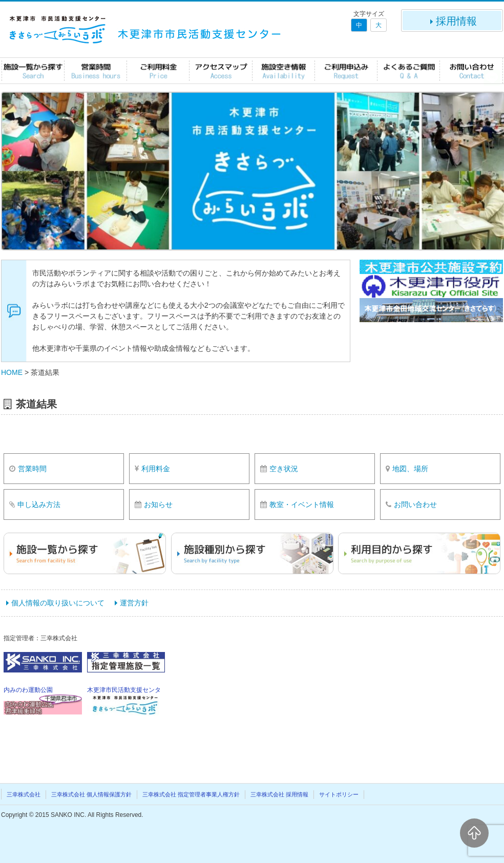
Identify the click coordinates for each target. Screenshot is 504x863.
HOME (12, 372)
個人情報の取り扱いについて (58, 603)
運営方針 (134, 603)
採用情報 (452, 21)
